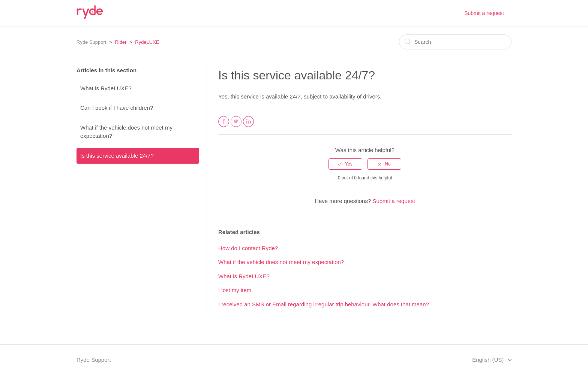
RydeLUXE (147, 42)
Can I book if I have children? (117, 108)
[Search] (455, 42)
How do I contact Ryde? (248, 248)
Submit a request (484, 13)
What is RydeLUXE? (106, 88)
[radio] (345, 164)
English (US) (489, 360)
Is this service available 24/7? (117, 156)
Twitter (236, 127)
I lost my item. (236, 290)
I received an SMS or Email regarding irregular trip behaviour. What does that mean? (324, 304)
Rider (121, 42)
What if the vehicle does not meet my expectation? (126, 132)
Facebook (224, 127)
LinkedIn (249, 127)
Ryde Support (91, 42)
